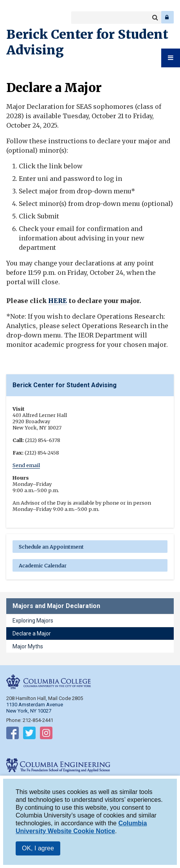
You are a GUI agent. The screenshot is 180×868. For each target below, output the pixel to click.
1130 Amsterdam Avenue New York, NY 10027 (35, 708)
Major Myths (28, 646)
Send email (26, 465)
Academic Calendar (43, 565)
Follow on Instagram (46, 734)
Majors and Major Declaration (56, 606)
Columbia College (12, 17)
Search (155, 18)
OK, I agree (38, 849)
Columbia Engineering (23, 17)
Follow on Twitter (29, 734)
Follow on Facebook (13, 734)
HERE (58, 301)
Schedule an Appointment (51, 547)
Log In (167, 17)
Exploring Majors (33, 621)
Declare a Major (32, 633)
